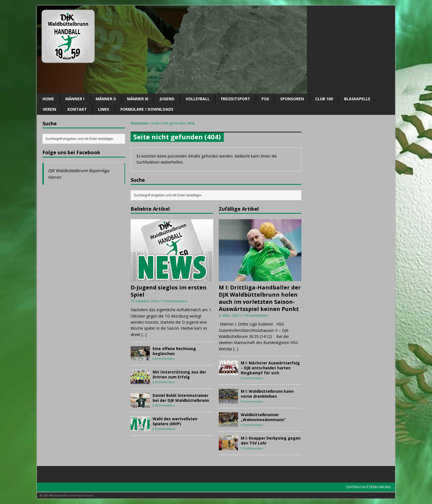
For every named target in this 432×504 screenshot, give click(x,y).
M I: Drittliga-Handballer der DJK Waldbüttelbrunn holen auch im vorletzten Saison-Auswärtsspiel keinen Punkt (260, 298)
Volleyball (198, 99)
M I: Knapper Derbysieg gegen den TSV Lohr (271, 441)
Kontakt (77, 109)
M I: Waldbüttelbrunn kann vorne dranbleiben (267, 394)
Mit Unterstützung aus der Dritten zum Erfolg (179, 374)
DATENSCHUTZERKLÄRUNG (369, 487)
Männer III (138, 99)
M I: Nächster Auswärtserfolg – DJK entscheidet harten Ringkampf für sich (270, 368)
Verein (49, 109)
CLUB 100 (324, 99)
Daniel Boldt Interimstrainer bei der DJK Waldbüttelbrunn (181, 398)
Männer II (106, 99)
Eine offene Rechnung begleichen (174, 351)
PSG (265, 99)
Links (104, 109)
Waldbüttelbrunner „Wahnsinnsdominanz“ (263, 417)
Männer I (75, 99)
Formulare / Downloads (147, 109)
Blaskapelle (357, 99)
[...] (144, 334)
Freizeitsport (236, 99)
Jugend (167, 99)
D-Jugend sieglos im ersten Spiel (169, 291)
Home (48, 99)
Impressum (84, 495)
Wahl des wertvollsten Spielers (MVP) (175, 421)
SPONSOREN (292, 99)
